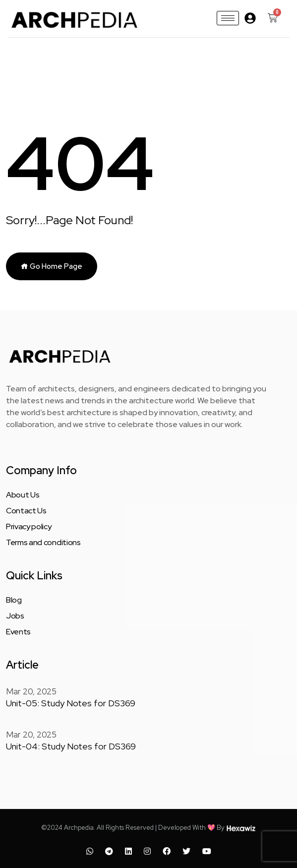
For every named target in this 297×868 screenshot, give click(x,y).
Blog (14, 600)
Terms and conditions (43, 543)
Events (18, 632)
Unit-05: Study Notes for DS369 (62, 702)
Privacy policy (29, 527)
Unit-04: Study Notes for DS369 (62, 744)
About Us (23, 495)
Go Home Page (52, 266)
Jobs (15, 616)
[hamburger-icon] (228, 18)
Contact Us (26, 511)
